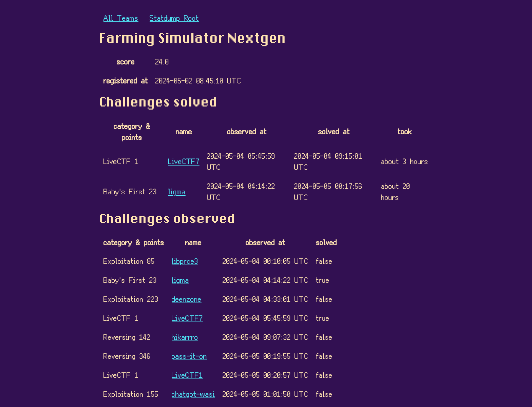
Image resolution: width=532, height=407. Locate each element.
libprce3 (185, 261)
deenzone (187, 299)
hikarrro (185, 337)
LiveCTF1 (187, 375)
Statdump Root (174, 17)
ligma (177, 191)
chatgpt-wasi (193, 394)
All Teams (121, 17)
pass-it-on (189, 356)
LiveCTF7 (184, 161)
